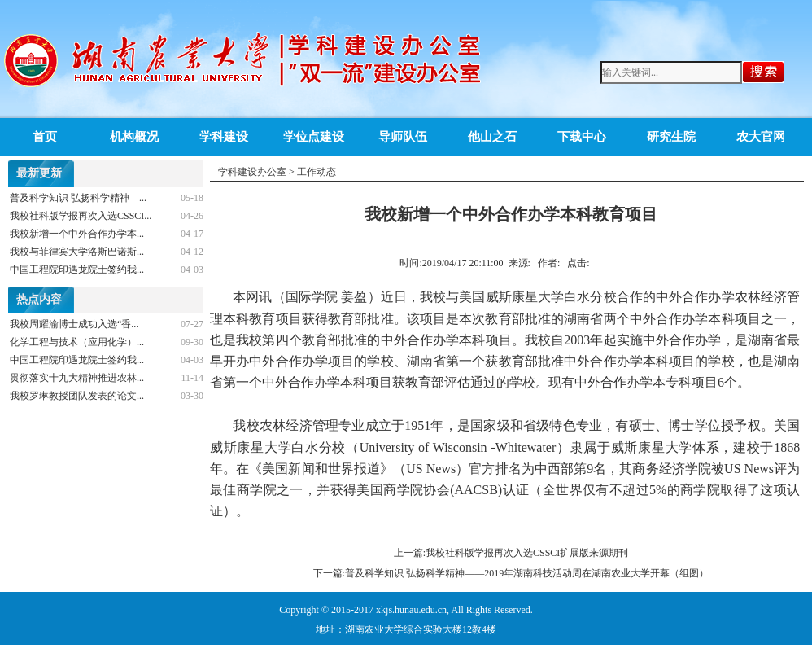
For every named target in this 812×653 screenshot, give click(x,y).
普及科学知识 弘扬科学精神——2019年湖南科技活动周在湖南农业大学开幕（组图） (527, 573)
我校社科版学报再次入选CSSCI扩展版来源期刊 (527, 553)
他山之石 (492, 137)
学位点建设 (314, 137)
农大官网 (761, 137)
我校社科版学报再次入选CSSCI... (81, 216)
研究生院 (671, 137)
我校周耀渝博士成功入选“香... (74, 324)
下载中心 (582, 137)
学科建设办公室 (252, 172)
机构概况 (134, 137)
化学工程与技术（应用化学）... (77, 342)
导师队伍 (403, 137)
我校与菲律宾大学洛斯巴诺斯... (77, 252)
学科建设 (224, 137)
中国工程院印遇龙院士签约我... (77, 270)
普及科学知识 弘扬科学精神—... (78, 198)
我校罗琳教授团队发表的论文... (77, 396)
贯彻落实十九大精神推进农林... (77, 378)
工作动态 (317, 172)
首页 (45, 137)
